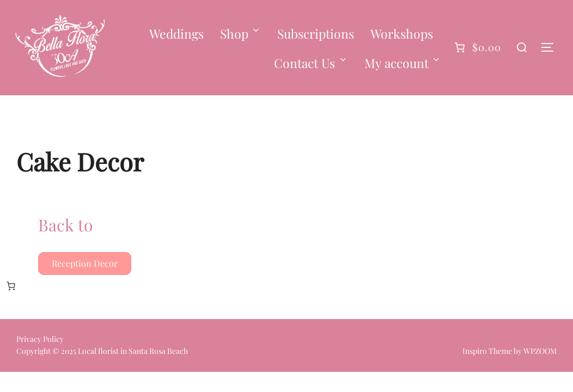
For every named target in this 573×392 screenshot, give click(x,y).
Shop (241, 33)
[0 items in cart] (476, 47)
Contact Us (311, 63)
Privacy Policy (40, 339)
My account (403, 63)
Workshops (402, 33)
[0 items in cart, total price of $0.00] (11, 286)
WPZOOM (540, 351)
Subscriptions (316, 33)
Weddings (176, 33)
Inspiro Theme (487, 351)
